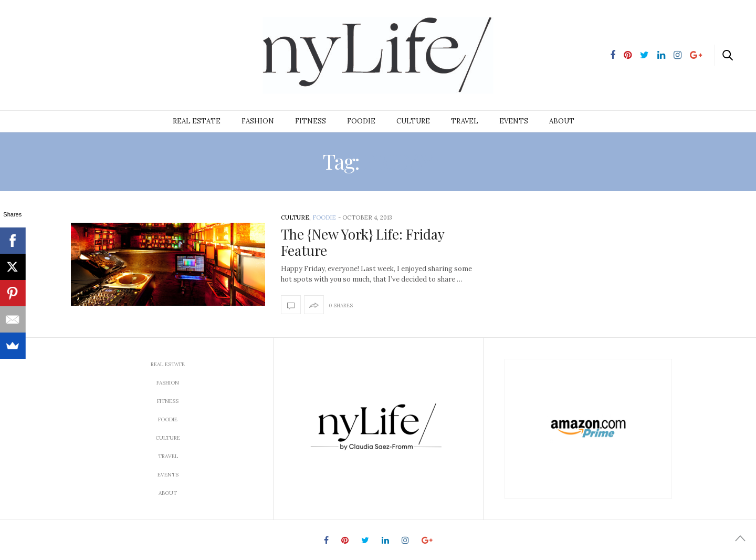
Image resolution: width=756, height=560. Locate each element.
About (562, 121)
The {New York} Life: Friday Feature (363, 242)
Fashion (258, 121)
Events (514, 121)
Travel (465, 121)
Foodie (361, 121)
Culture (413, 121)
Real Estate (197, 121)
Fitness (311, 121)
